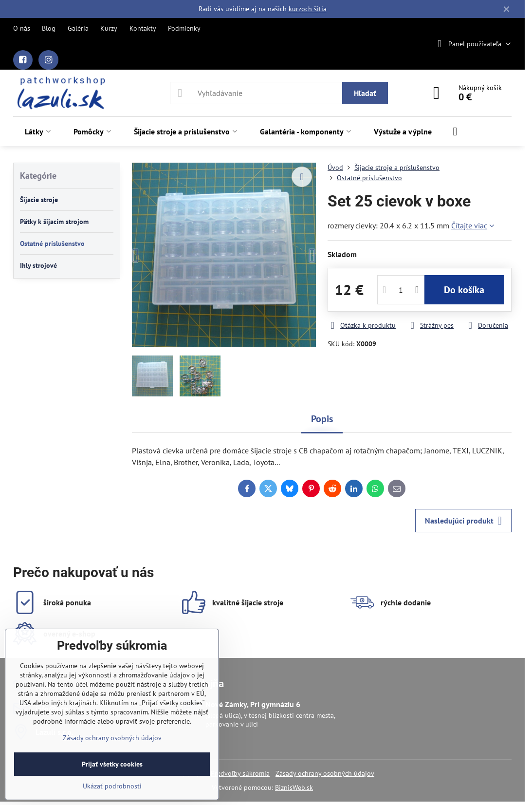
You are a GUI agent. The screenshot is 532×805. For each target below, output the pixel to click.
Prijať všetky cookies (112, 764)
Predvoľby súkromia (240, 773)
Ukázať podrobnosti (112, 786)
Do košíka (464, 290)
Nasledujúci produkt (463, 521)
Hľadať (365, 93)
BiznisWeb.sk (294, 787)
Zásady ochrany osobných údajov (325, 773)
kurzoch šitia (308, 9)
